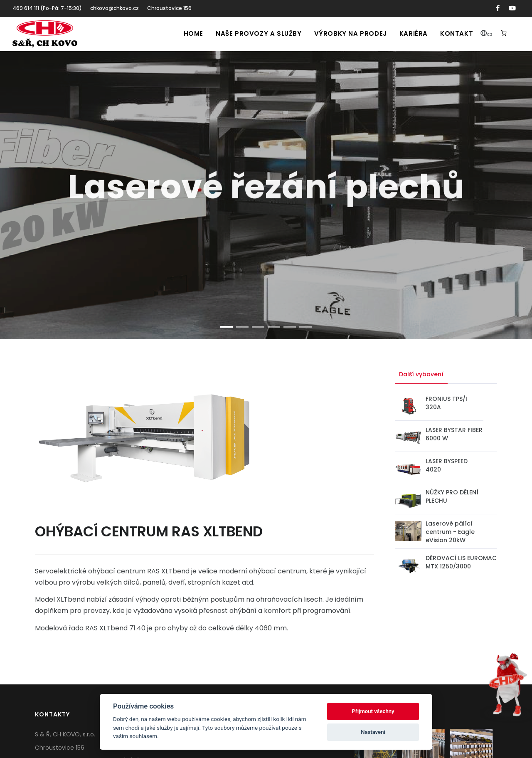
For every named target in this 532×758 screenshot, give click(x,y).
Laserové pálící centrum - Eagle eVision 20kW (450, 532)
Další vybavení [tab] (421, 374)
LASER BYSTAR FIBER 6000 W (454, 434)
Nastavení (373, 732)
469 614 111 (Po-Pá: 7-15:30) (47, 8)
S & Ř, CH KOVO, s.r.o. (65, 734)
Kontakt (457, 33)
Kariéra (414, 33)
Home (193, 33)
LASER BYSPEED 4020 (447, 465)
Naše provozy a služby (259, 33)
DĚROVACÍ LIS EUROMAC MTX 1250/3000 (461, 562)
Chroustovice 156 (169, 8)
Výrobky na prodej (351, 33)
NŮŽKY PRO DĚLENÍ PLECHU (452, 496)
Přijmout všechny (373, 711)
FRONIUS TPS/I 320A (446, 403)
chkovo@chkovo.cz (115, 8)
